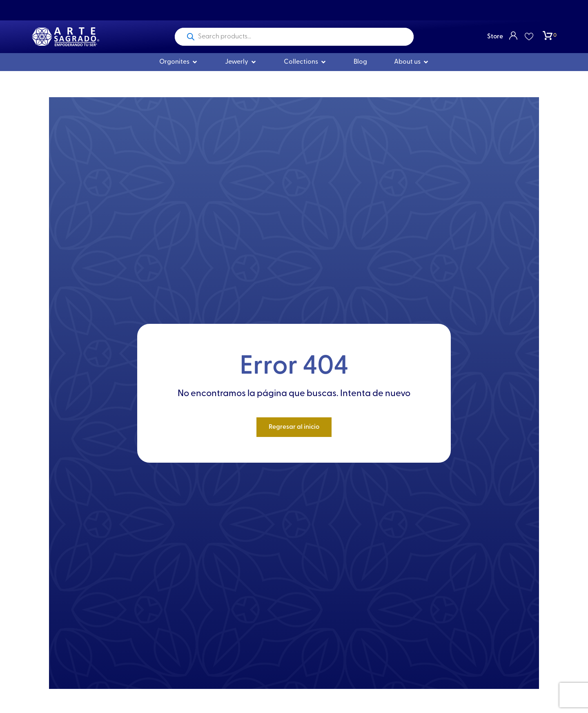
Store (495, 37)
